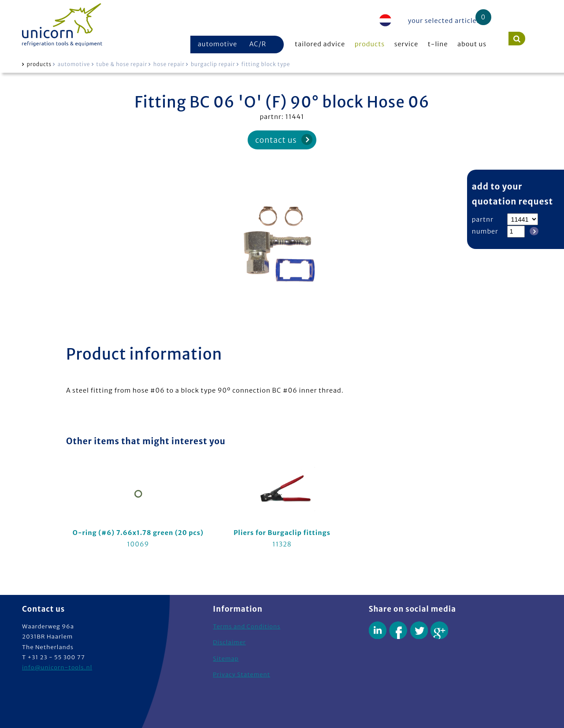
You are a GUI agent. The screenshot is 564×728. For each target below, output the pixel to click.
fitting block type (266, 64)
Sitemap (226, 659)
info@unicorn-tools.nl (57, 667)
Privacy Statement (241, 674)
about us (472, 44)
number (485, 231)
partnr (483, 219)
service (406, 44)
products (370, 44)
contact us (276, 140)
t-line (438, 44)
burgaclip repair (213, 64)
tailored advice (320, 44)
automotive (218, 44)
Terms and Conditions (247, 626)
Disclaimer (229, 642)
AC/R (258, 44)
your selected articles (444, 21)
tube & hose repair (122, 64)
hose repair (169, 64)
